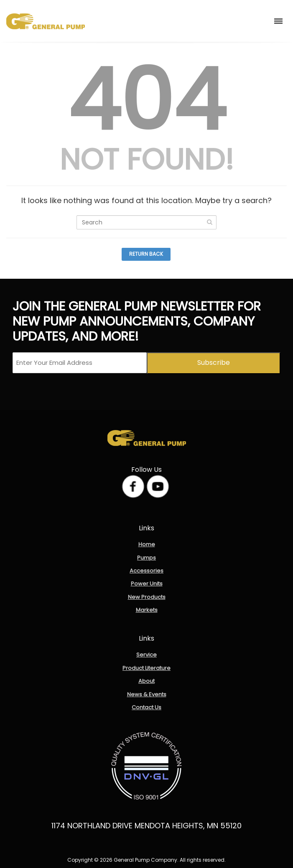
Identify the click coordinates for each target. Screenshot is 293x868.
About (146, 681)
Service (146, 655)
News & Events (147, 694)
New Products (147, 597)
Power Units (147, 584)
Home (147, 544)
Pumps (146, 558)
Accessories (146, 571)
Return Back (146, 254)
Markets (147, 610)
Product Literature (146, 668)
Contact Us (146, 707)
